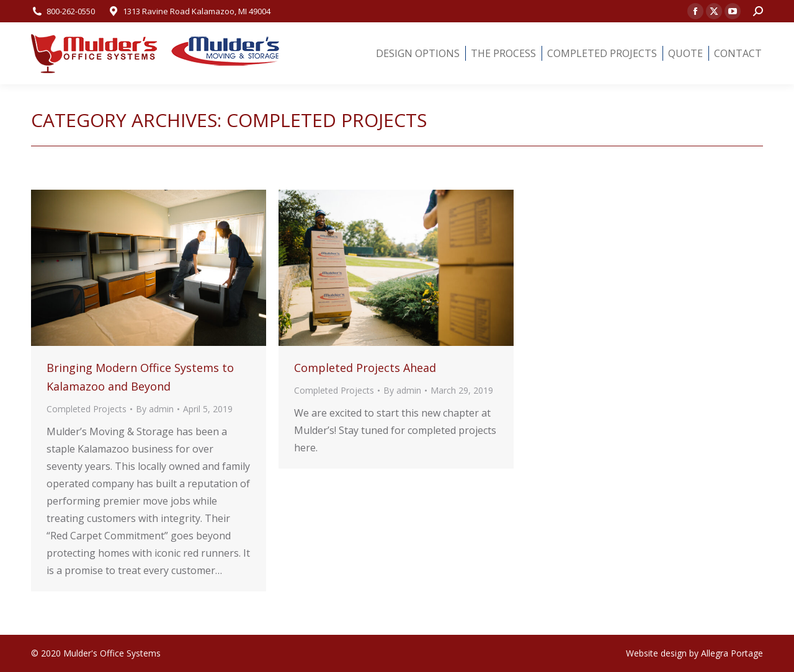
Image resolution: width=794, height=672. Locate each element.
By (155, 409)
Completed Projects (87, 409)
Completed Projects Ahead (365, 368)
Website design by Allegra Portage (694, 653)
